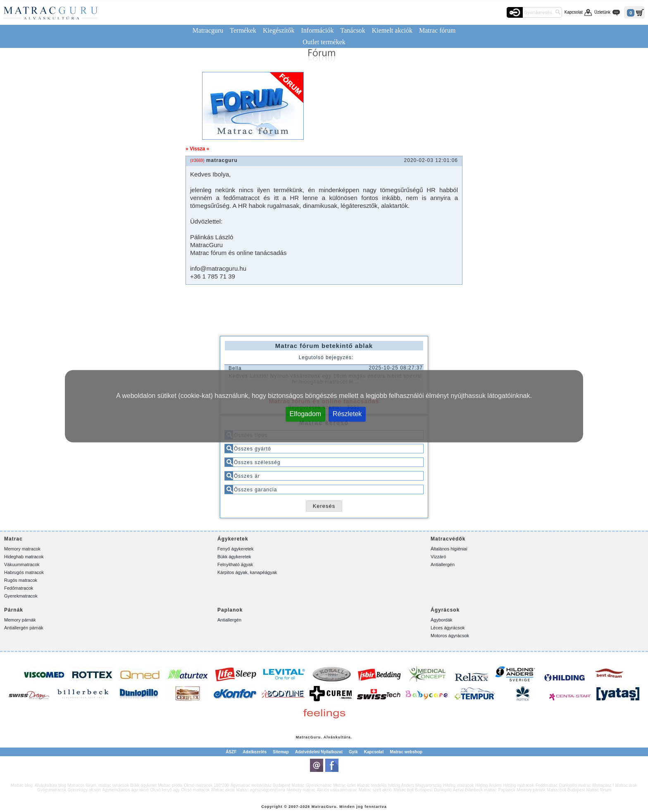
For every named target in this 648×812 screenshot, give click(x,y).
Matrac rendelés (372, 785)
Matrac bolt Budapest (413, 790)
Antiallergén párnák (24, 628)
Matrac (303, 737)
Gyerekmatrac (319, 785)
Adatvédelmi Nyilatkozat (319, 752)
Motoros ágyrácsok (450, 636)
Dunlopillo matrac (575, 785)
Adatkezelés (255, 752)
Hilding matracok (458, 785)
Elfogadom (306, 413)
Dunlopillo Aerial (449, 790)
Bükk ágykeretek (234, 557)
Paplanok (507, 790)
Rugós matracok (21, 580)
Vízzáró (438, 557)
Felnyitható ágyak (235, 564)
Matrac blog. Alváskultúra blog (39, 785)
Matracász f (603, 785)
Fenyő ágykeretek (235, 549)
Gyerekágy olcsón (84, 790)
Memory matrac (301, 790)
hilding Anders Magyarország (415, 785)
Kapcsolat (574, 12)
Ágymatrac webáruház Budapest (261, 785)
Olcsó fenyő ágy (165, 790)
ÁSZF (231, 752)
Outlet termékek (324, 42)
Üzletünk (602, 12)
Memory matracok (22, 549)
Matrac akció (223, 790)
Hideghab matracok (24, 557)
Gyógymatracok (52, 790)
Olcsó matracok (195, 790)
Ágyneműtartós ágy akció (125, 790)
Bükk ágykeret (143, 785)
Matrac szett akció (375, 790)
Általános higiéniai (449, 549)
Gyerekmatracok (21, 596)
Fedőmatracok (19, 588)
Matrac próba (170, 785)
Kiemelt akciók (392, 30)
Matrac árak (626, 785)
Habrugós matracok (24, 572)
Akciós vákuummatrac (337, 790)
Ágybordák (442, 620)
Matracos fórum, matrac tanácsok (98, 785)
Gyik (353, 752)
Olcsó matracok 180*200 (207, 785)
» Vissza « (197, 149)
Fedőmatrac (547, 785)
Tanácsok (353, 30)
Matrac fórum (437, 30)
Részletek (347, 413)
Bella (235, 368)
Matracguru (208, 30)
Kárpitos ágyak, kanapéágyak (247, 572)
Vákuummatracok (22, 564)
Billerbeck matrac (481, 790)
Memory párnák (20, 620)
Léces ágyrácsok (448, 628)
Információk (317, 30)
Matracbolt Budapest (566, 790)
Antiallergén (443, 564)
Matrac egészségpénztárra (261, 790)
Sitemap (281, 752)
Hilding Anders (488, 785)
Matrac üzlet (344, 785)
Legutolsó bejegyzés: (326, 357)
